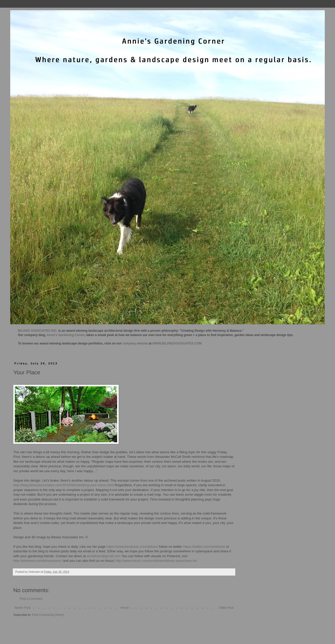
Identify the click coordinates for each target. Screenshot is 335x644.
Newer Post (23, 608)
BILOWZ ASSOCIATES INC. (38, 331)
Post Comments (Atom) (48, 615)
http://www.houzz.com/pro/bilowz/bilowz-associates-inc (157, 561)
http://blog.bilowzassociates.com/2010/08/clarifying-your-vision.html (64, 485)
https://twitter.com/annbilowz (204, 547)
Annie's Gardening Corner (65, 335)
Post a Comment (31, 599)
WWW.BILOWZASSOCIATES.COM (177, 343)
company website (135, 343)
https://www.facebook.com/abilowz (132, 547)
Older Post (226, 608)
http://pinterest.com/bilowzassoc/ (38, 561)
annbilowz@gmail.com (104, 556)
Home (125, 608)
